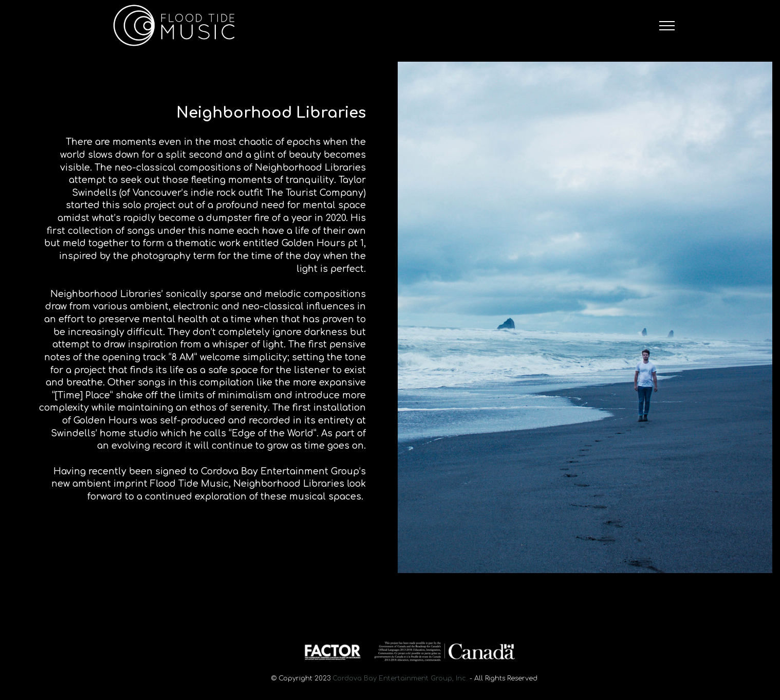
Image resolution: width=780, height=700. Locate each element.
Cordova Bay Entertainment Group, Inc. (400, 678)
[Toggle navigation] (667, 26)
